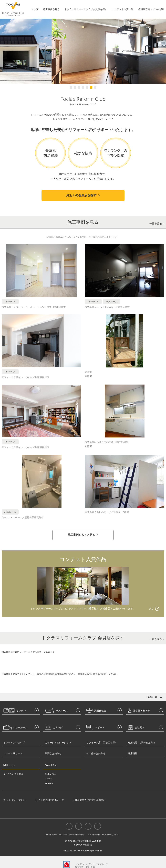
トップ (35, 9)
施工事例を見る (51, 9)
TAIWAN (49, 783)
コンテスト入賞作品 (123, 9)
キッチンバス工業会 (13, 774)
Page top (152, 697)
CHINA (48, 779)
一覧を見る (156, 223)
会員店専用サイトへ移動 (151, 9)
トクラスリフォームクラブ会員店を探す (86, 9)
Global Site (50, 774)
